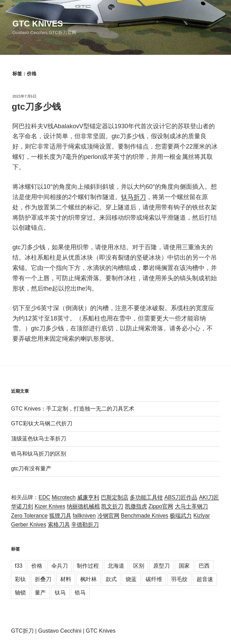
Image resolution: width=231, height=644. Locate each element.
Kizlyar (202, 516)
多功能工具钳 (146, 497)
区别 (139, 566)
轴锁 (20, 593)
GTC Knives (38, 24)
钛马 (60, 593)
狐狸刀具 (60, 516)
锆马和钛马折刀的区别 (39, 454)
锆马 (80, 593)
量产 (40, 593)
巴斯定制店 (115, 497)
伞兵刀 (60, 566)
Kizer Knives (50, 506)
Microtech (64, 497)
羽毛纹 (179, 579)
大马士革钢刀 (191, 506)
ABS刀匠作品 (181, 497)
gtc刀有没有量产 (31, 468)
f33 (19, 566)
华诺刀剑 (22, 506)
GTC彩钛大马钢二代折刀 (42, 423)
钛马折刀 (134, 197)
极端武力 (181, 516)
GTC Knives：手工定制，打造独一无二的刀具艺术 (73, 409)
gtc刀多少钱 (36, 107)
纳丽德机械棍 (83, 506)
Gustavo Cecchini (60, 631)
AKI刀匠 (209, 497)
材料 (66, 579)
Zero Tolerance (29, 516)
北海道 (116, 566)
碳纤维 (154, 579)
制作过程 (88, 566)
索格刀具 (59, 525)
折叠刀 (43, 579)
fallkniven (84, 516)
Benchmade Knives (145, 516)
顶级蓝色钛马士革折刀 (39, 439)
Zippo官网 (161, 506)
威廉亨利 (88, 497)
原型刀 (161, 566)
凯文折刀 (112, 506)
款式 (111, 579)
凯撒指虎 (136, 506)
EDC (44, 497)
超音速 (205, 579)
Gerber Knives (29, 525)
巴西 (204, 566)
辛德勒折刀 (85, 525)
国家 (184, 566)
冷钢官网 (108, 516)
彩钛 (20, 579)
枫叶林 (88, 579)
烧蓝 (131, 579)
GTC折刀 (22, 631)
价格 (37, 566)
